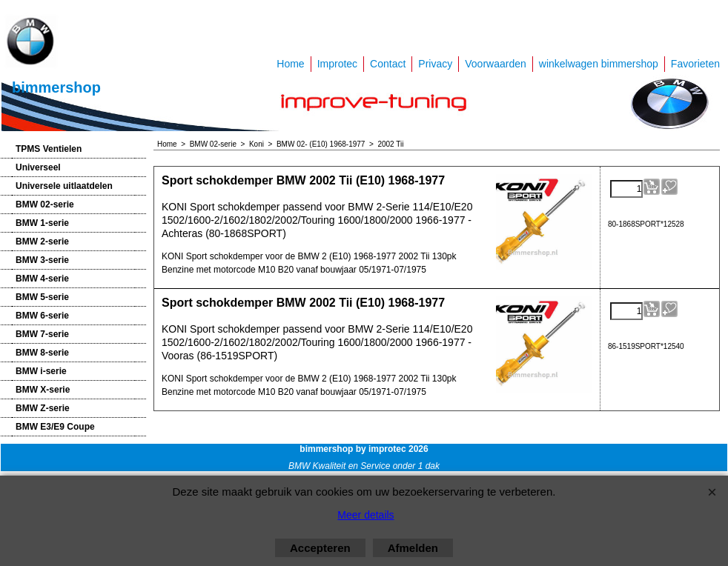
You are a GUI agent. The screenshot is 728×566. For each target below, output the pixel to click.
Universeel (38, 167)
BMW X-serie (43, 390)
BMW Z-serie (43, 408)
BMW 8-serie (42, 353)
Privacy (435, 64)
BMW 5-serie (42, 297)
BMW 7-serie (42, 334)
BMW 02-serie (45, 204)
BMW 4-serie (42, 279)
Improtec (337, 64)
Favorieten (695, 64)
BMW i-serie (41, 371)
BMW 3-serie (42, 260)
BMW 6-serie (42, 316)
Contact (388, 64)
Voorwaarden (496, 64)
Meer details (365, 515)
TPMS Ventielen (49, 149)
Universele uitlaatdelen (64, 186)
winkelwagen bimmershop (599, 64)
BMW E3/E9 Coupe (55, 427)
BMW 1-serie (42, 223)
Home (290, 64)
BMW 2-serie (42, 242)
